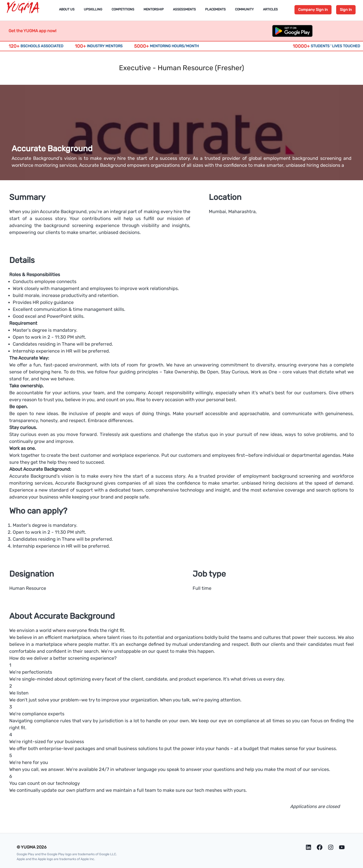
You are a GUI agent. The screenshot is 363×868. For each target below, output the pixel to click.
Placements (215, 9)
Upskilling (93, 9)
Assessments (184, 9)
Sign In (346, 10)
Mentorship (154, 9)
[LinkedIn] (308, 847)
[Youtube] (342, 847)
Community (244, 9)
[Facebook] (319, 847)
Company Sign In (313, 10)
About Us (67, 9)
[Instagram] (331, 847)
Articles (270, 9)
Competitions (123, 9)
